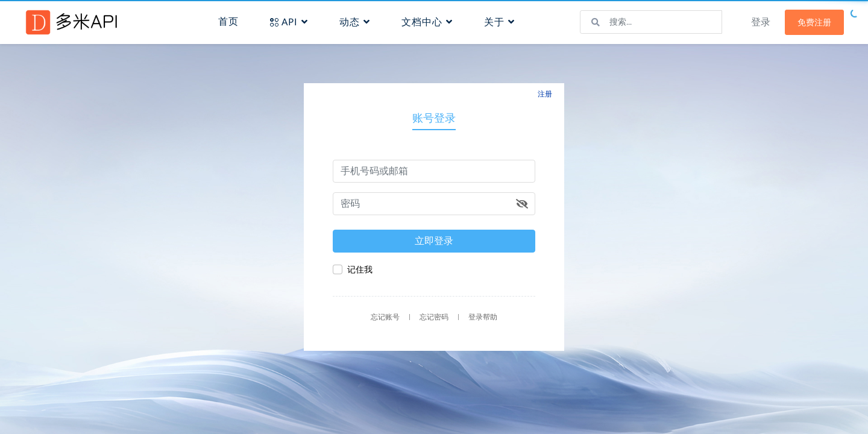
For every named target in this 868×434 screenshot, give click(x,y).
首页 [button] (228, 21)
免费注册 (814, 22)
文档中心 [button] (427, 22)
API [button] (289, 22)
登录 (761, 22)
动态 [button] (355, 22)
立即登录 (434, 241)
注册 (545, 94)
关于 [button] (499, 22)
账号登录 (434, 118)
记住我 (360, 269)
